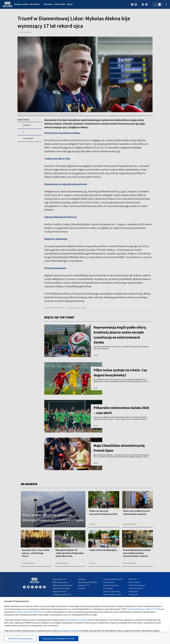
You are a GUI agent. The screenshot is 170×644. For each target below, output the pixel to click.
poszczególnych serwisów (76, 620)
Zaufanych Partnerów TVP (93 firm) (29, 612)
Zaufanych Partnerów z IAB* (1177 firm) (143, 609)
